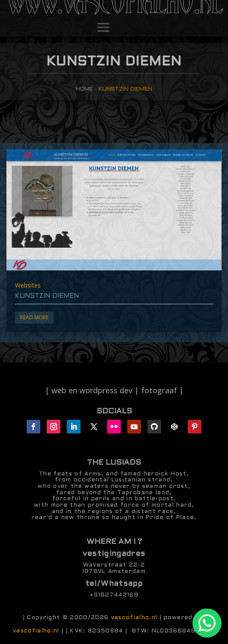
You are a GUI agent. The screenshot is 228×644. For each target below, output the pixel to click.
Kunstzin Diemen (47, 296)
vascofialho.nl (134, 618)
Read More (34, 317)
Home (84, 89)
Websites (28, 285)
